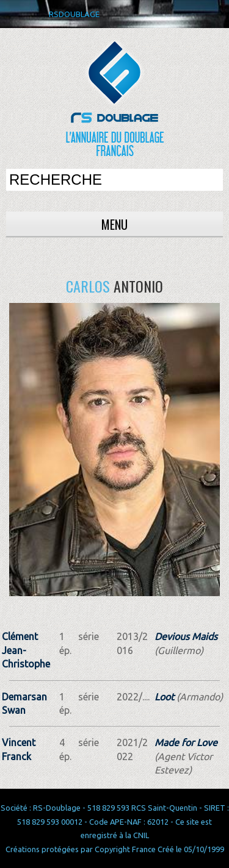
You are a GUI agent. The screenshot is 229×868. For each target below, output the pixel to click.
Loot (164, 697)
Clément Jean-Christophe (26, 650)
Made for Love (186, 742)
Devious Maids (186, 636)
